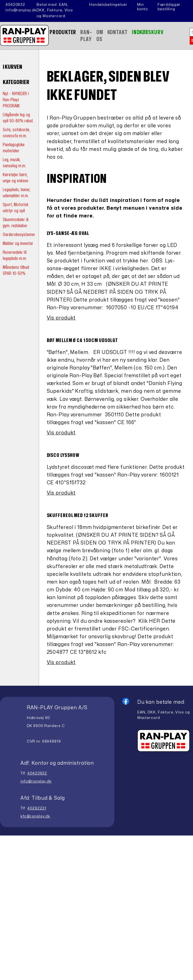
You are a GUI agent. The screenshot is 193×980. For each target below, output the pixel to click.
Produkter (63, 32)
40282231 (37, 808)
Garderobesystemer (19, 235)
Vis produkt (61, 318)
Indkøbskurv (148, 32)
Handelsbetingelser (108, 5)
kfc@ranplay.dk (35, 816)
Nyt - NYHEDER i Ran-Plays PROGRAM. (16, 100)
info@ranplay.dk (21, 10)
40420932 (15, 5)
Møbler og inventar (18, 243)
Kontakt (118, 32)
